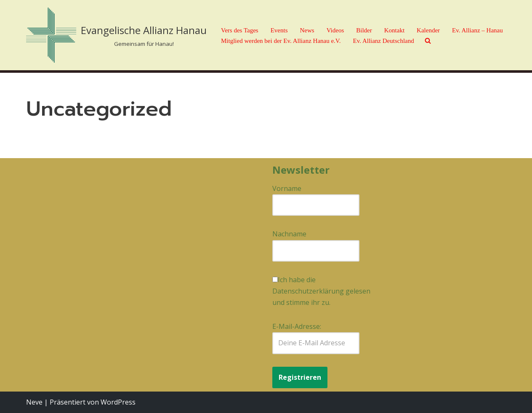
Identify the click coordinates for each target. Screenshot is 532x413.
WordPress (118, 402)
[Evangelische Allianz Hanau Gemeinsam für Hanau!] (116, 35)
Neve (34, 402)
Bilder (364, 30)
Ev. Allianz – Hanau (477, 30)
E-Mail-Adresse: (316, 338)
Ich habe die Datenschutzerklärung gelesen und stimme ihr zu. (321, 291)
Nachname (289, 234)
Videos (335, 30)
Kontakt (394, 30)
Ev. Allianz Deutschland (384, 41)
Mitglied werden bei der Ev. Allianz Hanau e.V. (281, 41)
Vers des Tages (240, 30)
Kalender (428, 30)
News (307, 30)
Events (279, 30)
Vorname (287, 188)
